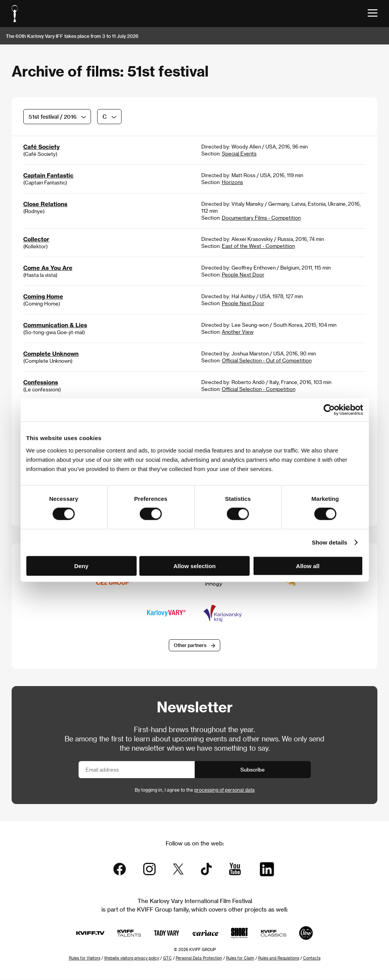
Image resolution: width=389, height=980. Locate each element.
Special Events (239, 153)
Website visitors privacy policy (132, 958)
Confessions (41, 382)
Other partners (190, 645)
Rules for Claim (240, 958)
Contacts (312, 958)
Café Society (41, 147)
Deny (81, 566)
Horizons (232, 182)
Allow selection (194, 566)
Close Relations (45, 204)
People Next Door (243, 274)
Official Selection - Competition (259, 389)
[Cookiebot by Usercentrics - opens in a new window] (329, 410)
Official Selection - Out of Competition (267, 360)
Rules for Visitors (85, 958)
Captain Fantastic (48, 175)
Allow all (308, 566)
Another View (238, 332)
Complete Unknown (51, 353)
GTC (167, 958)
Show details (329, 542)
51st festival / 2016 (53, 117)
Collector (36, 239)
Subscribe (253, 770)
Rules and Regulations (279, 958)
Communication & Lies (55, 325)
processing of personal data (224, 790)
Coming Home (43, 296)
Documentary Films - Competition (261, 218)
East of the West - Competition (258, 246)
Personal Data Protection (199, 958)
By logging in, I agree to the (195, 790)
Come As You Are (48, 268)
